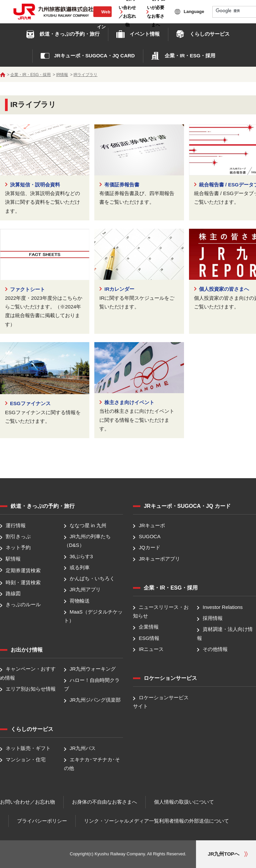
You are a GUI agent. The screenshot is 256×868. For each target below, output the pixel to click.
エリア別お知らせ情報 (31, 689)
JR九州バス (83, 748)
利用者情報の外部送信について (194, 821)
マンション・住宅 (26, 759)
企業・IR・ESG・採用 (30, 75)
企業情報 (149, 627)
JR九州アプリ (85, 590)
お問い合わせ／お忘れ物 (27, 802)
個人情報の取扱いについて (184, 802)
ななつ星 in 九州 (88, 525)
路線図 (13, 593)
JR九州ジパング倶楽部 (95, 700)
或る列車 (80, 567)
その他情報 (215, 649)
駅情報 (13, 559)
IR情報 (62, 75)
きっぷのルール (23, 604)
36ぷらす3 (81, 556)
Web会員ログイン (102, 19)
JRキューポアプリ (159, 559)
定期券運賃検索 (23, 570)
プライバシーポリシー (42, 821)
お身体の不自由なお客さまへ (104, 802)
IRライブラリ (85, 75)
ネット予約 (18, 548)
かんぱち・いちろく (92, 578)
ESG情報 (149, 638)
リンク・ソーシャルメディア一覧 (121, 821)
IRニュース (151, 649)
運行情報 (16, 525)
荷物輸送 (80, 601)
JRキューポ (152, 525)
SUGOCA (149, 536)
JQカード (149, 548)
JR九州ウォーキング (93, 669)
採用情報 (213, 618)
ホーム (3, 75)
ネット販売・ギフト (28, 748)
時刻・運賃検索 (23, 582)
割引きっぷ (18, 536)
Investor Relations (223, 607)
